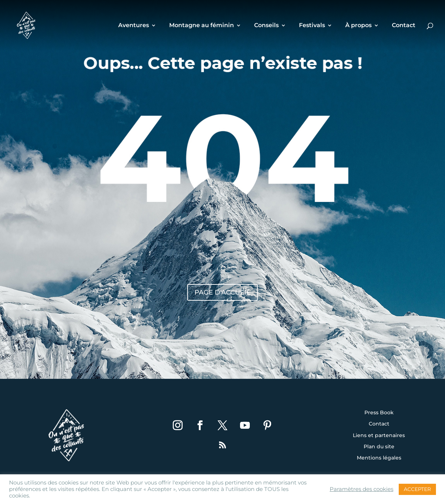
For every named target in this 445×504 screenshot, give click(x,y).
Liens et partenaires (379, 436)
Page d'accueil (223, 292)
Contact (404, 26)
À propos (358, 26)
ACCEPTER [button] (417, 489)
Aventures (134, 26)
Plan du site (379, 447)
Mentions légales (379, 458)
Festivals (312, 26)
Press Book (379, 413)
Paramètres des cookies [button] (361, 489)
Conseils (266, 26)
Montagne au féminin (202, 26)
